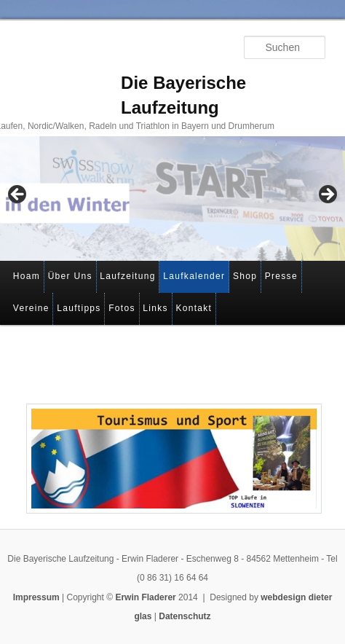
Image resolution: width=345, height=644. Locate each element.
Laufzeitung (127, 276)
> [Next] (327, 195)
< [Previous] (18, 195)
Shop (245, 276)
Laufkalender (194, 276)
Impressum (36, 597)
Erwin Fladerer (145, 597)
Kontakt (194, 308)
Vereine (31, 308)
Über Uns (70, 276)
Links (155, 308)
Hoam (27, 276)
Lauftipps (79, 308)
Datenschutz (185, 616)
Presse (281, 276)
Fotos (122, 308)
